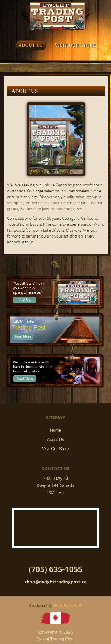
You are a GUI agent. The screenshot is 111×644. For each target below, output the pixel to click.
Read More (22, 336)
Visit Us (24, 300)
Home (55, 430)
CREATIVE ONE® (67, 605)
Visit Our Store (55, 449)
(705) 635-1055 (55, 569)
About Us (56, 439)
